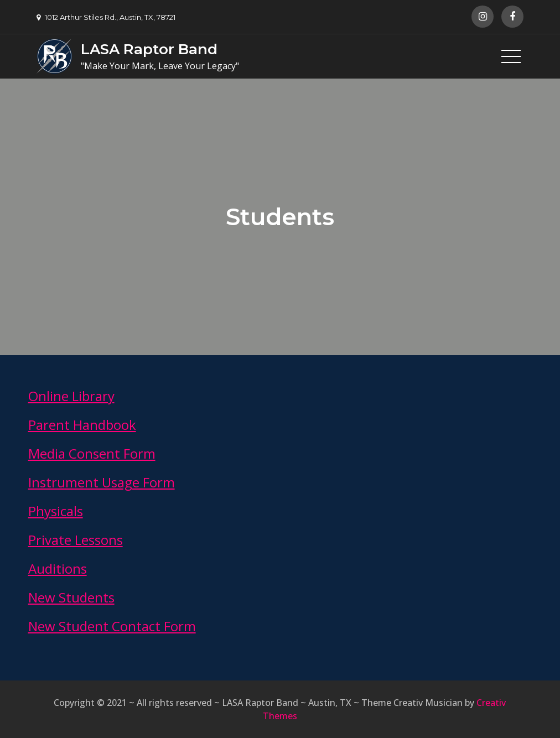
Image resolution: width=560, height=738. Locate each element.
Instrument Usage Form (102, 482)
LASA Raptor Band (149, 49)
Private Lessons (76, 540)
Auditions (58, 568)
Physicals (56, 511)
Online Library (71, 396)
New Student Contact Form (112, 626)
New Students (71, 597)
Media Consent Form (92, 453)
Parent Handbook (82, 425)
